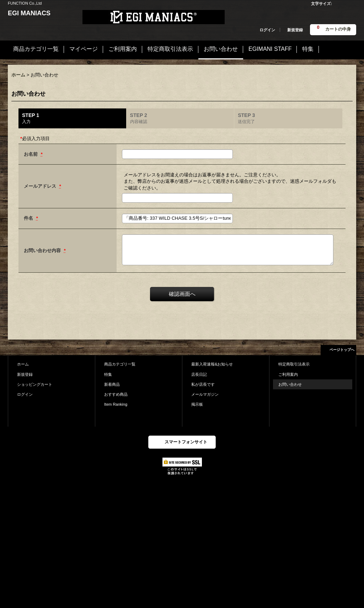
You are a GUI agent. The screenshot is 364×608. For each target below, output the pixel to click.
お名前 (31, 154)
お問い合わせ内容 (43, 250)
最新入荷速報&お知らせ (212, 364)
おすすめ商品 (116, 394)
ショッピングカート (35, 384)
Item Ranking (116, 404)
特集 (108, 374)
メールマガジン (205, 394)
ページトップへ (342, 350)
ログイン (267, 30)
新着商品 (112, 384)
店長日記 (199, 374)
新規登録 (295, 30)
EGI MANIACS (29, 13)
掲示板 (197, 404)
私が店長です (203, 384)
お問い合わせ (290, 384)
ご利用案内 (288, 374)
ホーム (23, 364)
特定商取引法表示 (294, 364)
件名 (29, 218)
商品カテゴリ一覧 (120, 364)
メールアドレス (41, 186)
